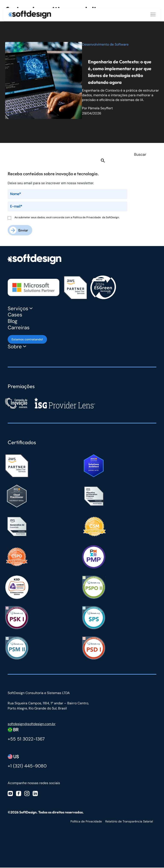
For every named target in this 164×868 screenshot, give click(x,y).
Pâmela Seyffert (100, 108)
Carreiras (19, 327)
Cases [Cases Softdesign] (15, 315)
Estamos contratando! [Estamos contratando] (27, 340)
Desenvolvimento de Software (105, 44)
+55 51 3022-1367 (26, 739)
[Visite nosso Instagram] (27, 793)
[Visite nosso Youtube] (10, 793)
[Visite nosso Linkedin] (35, 793)
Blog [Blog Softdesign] (12, 321)
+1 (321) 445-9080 (27, 766)
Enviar (23, 230)
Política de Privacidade (87, 217)
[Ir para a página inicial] (30, 15)
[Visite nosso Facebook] (19, 793)
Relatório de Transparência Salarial (129, 822)
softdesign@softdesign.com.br (32, 724)
